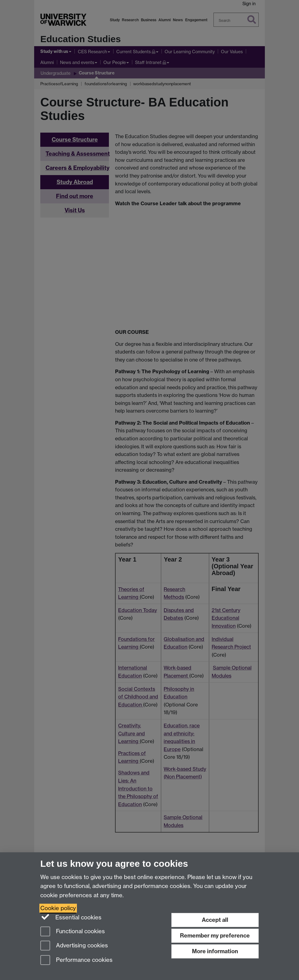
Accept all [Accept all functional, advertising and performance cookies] (215, 920)
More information (215, 951)
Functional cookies (73, 932)
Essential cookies (71, 917)
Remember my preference (215, 936)
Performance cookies (76, 960)
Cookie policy (58, 908)
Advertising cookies (74, 946)
